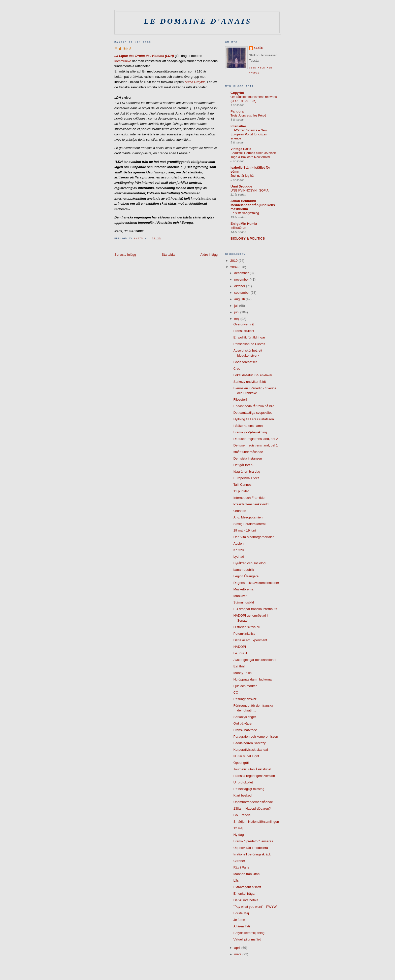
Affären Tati (241, 926)
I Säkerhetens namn (248, 426)
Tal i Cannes (242, 485)
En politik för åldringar (249, 337)
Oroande (240, 511)
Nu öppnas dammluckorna (252, 679)
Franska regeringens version (254, 776)
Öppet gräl (241, 763)
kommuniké (123, 61)
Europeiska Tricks (246, 478)
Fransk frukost (244, 331)
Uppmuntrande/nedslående (253, 802)
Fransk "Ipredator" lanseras (253, 841)
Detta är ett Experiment (250, 640)
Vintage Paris (241, 149)
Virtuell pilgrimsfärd (247, 939)
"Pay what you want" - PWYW (255, 907)
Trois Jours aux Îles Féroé (248, 116)
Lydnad (239, 557)
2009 (234, 267)
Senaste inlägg (125, 255)
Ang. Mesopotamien (248, 517)
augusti (240, 299)
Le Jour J (240, 653)
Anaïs (258, 48)
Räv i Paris (241, 867)
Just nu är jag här (242, 176)
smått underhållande (248, 452)
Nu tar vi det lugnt (246, 756)
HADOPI (240, 647)
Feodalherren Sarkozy (249, 743)
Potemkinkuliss (244, 634)
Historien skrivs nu (247, 627)
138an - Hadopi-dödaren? (252, 808)
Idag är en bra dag (247, 472)
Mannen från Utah (246, 874)
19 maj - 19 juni (244, 530)
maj (237, 319)
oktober (240, 286)
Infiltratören (238, 228)
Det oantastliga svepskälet (252, 413)
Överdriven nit (243, 324)
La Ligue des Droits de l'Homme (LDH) (144, 56)
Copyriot (237, 93)
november (242, 279)
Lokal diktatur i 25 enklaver (253, 375)
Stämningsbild (244, 602)
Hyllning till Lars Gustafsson (253, 419)
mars (238, 954)
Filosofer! (240, 400)
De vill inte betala (246, 900)
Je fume (239, 920)
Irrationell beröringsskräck (252, 854)
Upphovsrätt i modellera (251, 848)
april (238, 948)
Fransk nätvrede (245, 730)
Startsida (168, 255)
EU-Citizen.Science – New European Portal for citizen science (249, 134)
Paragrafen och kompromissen (256, 737)
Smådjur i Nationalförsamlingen (256, 822)
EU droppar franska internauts (255, 609)
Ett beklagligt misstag (249, 789)
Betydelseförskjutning (249, 933)
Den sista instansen (248, 458)
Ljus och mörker (245, 686)
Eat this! (239, 666)
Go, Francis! (242, 815)
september (242, 293)
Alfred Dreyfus (195, 82)
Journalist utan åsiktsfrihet (252, 769)
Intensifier (238, 126)
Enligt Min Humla (244, 224)
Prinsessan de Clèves (249, 344)
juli (237, 306)
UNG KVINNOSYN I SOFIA (250, 191)
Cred (237, 369)
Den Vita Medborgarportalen (254, 537)
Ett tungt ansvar (245, 699)
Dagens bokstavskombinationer (256, 583)
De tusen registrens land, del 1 (255, 445)
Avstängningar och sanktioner (255, 660)
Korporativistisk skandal (251, 750)
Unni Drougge (241, 186)
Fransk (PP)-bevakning (250, 432)
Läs (236, 880)
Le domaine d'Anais (198, 21)
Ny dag (238, 835)
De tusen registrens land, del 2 (255, 439)
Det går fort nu (244, 465)
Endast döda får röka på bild (254, 406)
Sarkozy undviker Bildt (250, 382)
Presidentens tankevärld (251, 504)
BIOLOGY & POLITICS (248, 238)
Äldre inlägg (209, 255)
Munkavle (240, 596)
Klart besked (242, 795)
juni (237, 312)
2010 (234, 261)
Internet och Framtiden (250, 498)
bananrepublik (244, 570)
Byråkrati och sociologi (250, 563)
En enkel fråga (244, 894)
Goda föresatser (245, 362)
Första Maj (241, 913)
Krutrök (239, 550)
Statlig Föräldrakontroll (250, 524)
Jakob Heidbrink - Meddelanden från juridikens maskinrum (253, 205)
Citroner (239, 861)
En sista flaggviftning (245, 213)
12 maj (238, 828)
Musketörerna (243, 589)
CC (236, 692)
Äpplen (238, 543)
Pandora (237, 111)
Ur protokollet (243, 782)
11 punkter (241, 491)
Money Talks (242, 673)
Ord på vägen (243, 723)
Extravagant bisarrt (247, 887)
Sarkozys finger (245, 717)
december (242, 273)
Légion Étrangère (246, 576)
